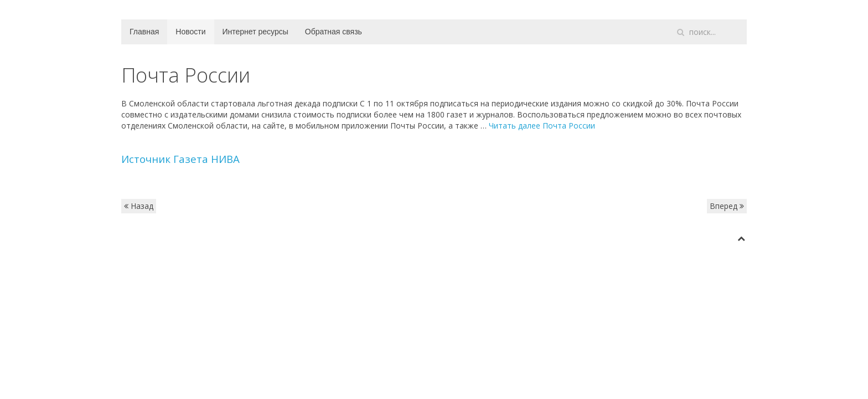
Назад (139, 206)
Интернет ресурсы (255, 32)
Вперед (727, 206)
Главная (144, 32)
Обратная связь (334, 32)
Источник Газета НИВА (180, 159)
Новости (190, 32)
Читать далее (542, 126)
